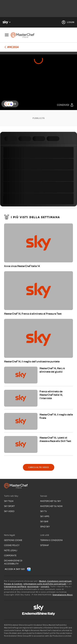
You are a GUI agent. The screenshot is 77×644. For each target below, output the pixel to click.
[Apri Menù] (7, 35)
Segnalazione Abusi (63, 595)
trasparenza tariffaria (15, 587)
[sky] (38, 607)
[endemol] (39, 614)
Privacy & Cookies (13, 584)
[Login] (68, 22)
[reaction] (11, 104)
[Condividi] (65, 105)
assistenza (33, 587)
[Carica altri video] (39, 467)
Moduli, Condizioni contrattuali (55, 581)
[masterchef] (24, 35)
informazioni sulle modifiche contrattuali (45, 584)
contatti (45, 587)
